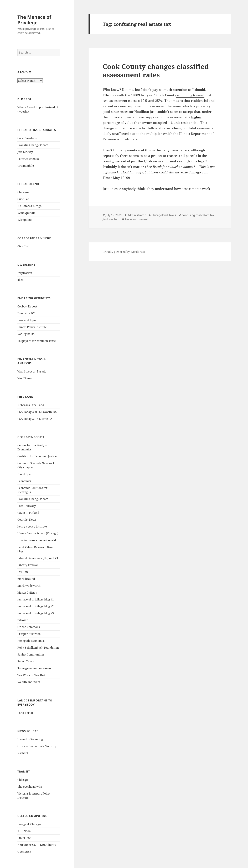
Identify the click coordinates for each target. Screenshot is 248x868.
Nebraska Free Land (31, 405)
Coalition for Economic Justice (37, 456)
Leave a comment (136, 219)
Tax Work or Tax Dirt (31, 675)
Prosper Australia (29, 634)
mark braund (26, 579)
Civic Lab (23, 199)
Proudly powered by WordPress (124, 252)
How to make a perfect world (37, 540)
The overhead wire (30, 787)
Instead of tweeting (30, 739)
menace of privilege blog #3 (36, 613)
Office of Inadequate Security (37, 746)
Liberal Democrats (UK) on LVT (38, 558)
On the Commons (29, 627)
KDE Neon (24, 831)
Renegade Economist (31, 641)
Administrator (137, 215)
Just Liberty (25, 152)
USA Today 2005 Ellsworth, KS (37, 412)
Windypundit (26, 213)
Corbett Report (27, 306)
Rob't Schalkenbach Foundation (38, 648)
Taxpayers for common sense (37, 341)
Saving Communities (31, 654)
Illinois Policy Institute (32, 327)
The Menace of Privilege (34, 20)
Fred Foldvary (27, 506)
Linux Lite (24, 838)
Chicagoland (160, 215)
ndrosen (23, 620)
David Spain (25, 474)
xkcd (20, 280)
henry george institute (32, 526)
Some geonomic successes (34, 668)
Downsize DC (26, 313)
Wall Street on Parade (32, 371)
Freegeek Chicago (29, 824)
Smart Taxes (26, 661)
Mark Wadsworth (29, 586)
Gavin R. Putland (28, 513)
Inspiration (25, 273)
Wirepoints (25, 220)
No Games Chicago (29, 206)
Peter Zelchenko (28, 159)
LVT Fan (23, 572)
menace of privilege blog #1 (36, 599)
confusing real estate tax (198, 215)
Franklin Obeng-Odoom (33, 145)
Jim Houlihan (111, 219)
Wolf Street (25, 378)
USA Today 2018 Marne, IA (35, 419)
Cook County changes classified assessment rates (156, 70)
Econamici (24, 481)
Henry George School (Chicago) (38, 533)
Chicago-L (24, 192)
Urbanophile (26, 166)
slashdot (23, 753)
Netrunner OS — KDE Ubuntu (37, 845)
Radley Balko (26, 334)
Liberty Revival (28, 565)
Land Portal (25, 713)
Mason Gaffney (27, 593)
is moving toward (190, 95)
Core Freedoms (27, 138)
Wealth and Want (29, 682)
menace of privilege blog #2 (36, 606)
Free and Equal (27, 320)
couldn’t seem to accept (175, 112)
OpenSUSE (24, 852)
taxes (173, 215)
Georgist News (27, 520)
